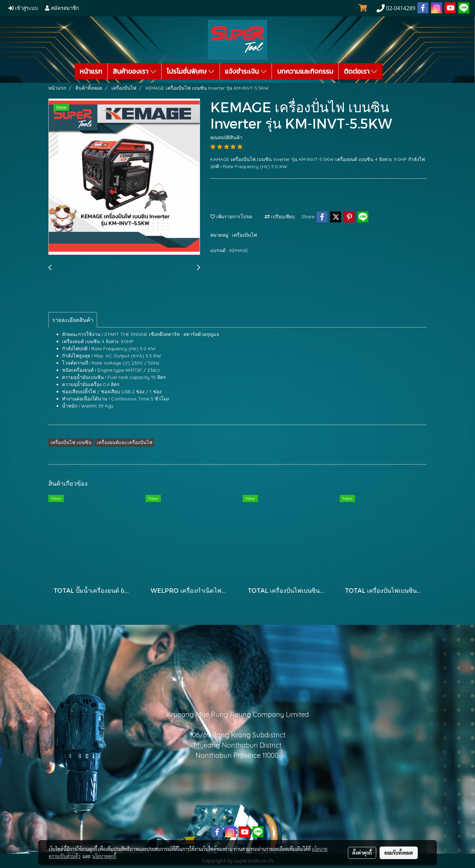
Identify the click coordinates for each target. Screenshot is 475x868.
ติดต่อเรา (361, 71)
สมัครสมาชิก (62, 8)
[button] (393, 71)
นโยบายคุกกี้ (104, 856)
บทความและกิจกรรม (305, 71)
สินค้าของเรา (134, 71)
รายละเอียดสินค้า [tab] (73, 320)
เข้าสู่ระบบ (23, 8)
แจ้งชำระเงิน (246, 71)
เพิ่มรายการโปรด (231, 217)
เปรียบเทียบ (280, 217)
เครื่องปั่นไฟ (244, 235)
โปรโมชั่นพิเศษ (190, 71)
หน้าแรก (91, 71)
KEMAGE (239, 250)
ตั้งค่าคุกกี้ (362, 853)
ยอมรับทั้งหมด (399, 853)
